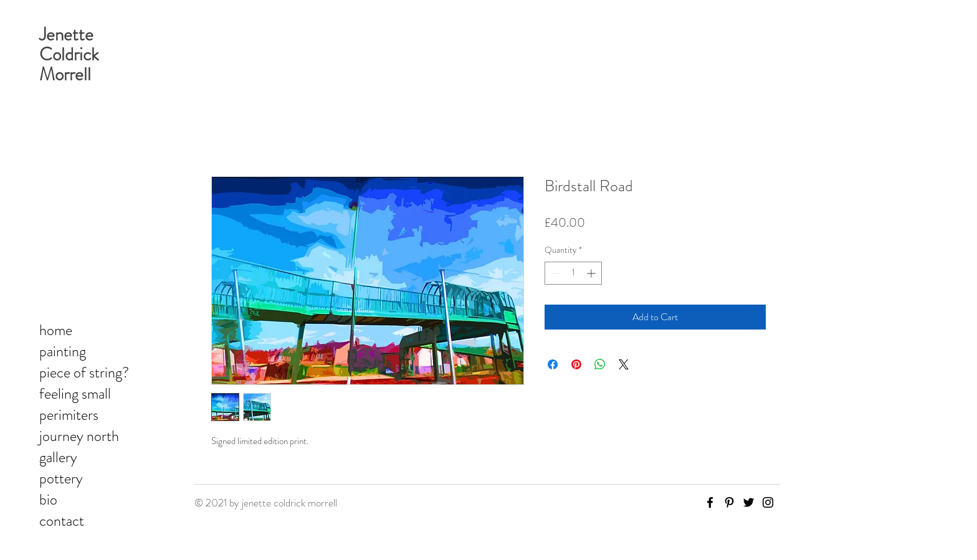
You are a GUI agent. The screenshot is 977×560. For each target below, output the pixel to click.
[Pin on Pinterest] (576, 364)
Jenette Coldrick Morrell (69, 55)
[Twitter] (749, 502)
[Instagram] (768, 502)
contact (62, 521)
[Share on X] (624, 364)
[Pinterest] (729, 502)
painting (63, 351)
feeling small (75, 394)
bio (48, 500)
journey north (79, 436)
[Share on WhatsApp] (600, 364)
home (56, 330)
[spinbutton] (573, 273)
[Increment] (592, 273)
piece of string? (84, 373)
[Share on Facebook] (553, 364)
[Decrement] (554, 273)
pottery (61, 478)
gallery (58, 457)
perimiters (69, 415)
